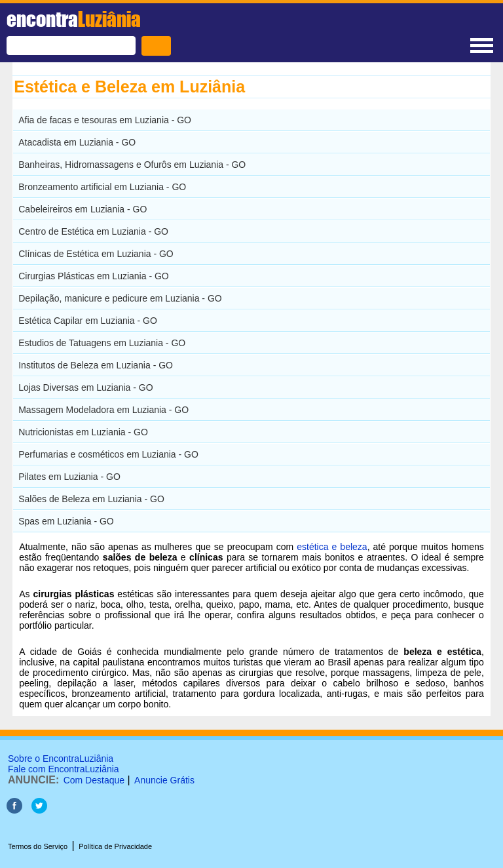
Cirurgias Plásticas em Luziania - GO (94, 276)
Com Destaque (94, 780)
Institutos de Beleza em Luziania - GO (96, 365)
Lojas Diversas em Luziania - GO (85, 387)
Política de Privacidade (115, 846)
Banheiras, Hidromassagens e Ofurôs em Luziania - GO (132, 165)
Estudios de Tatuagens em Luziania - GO (102, 343)
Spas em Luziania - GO (66, 521)
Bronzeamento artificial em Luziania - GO (102, 187)
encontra (74, 19)
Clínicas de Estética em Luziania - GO (96, 254)
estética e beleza (332, 547)
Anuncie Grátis (164, 780)
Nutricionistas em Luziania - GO (83, 432)
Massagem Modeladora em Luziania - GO (103, 410)
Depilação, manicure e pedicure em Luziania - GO (120, 298)
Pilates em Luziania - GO (69, 477)
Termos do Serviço (38, 846)
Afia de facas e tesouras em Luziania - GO (105, 120)
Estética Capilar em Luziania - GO (88, 321)
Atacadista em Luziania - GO (77, 142)
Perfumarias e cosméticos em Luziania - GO (108, 454)
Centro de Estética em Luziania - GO (93, 231)
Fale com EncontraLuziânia (64, 769)
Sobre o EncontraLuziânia (61, 759)
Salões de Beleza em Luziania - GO (91, 499)
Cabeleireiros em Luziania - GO (83, 209)
